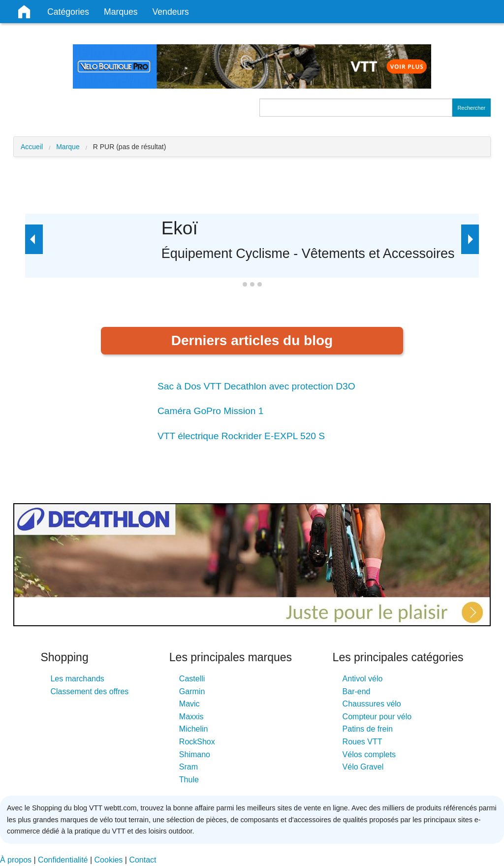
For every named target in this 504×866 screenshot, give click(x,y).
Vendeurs (171, 12)
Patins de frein (368, 729)
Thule (189, 780)
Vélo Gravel (363, 767)
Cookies (109, 860)
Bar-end (357, 691)
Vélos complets (369, 754)
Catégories (68, 12)
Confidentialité (63, 860)
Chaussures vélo (372, 704)
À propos (16, 860)
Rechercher (471, 108)
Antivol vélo (363, 679)
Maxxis (191, 717)
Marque (68, 147)
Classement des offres (89, 691)
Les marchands (77, 679)
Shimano (195, 754)
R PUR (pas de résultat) (130, 147)
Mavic (189, 704)
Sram (189, 767)
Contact (142, 860)
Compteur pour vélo (377, 717)
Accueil (32, 147)
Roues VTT (362, 742)
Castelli (192, 679)
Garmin (192, 691)
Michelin (194, 729)
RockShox (197, 742)
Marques (121, 12)
